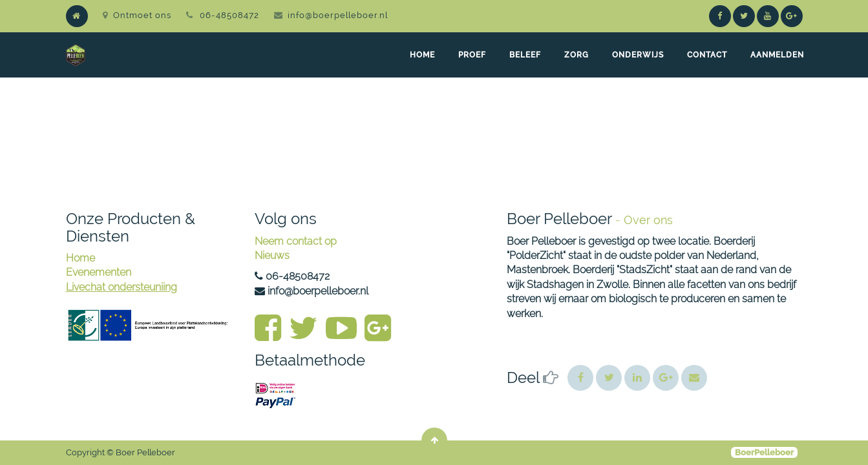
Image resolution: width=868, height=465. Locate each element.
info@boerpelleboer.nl (338, 15)
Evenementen (99, 272)
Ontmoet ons (137, 15)
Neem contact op (296, 241)
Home (80, 258)
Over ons (648, 220)
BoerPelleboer (764, 452)
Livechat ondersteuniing (122, 287)
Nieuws (272, 255)
